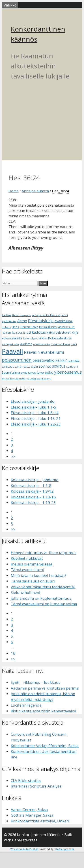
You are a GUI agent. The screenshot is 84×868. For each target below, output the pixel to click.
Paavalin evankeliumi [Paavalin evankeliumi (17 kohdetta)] (44, 352)
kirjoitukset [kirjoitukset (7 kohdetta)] (30, 338)
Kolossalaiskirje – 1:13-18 (33, 497)
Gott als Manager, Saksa (32, 815)
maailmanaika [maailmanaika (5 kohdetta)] (41, 344)
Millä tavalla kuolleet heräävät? (39, 575)
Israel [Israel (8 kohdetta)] (27, 332)
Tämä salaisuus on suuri (33, 581)
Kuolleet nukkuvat (27, 558)
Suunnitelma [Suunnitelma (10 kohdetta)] (11, 372)
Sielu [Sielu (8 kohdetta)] (34, 366)
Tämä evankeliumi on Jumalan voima (44, 604)
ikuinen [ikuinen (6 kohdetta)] (6, 333)
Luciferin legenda (26, 705)
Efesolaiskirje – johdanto (33, 401)
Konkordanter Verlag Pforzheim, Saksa (45, 746)
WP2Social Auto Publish (24, 849)
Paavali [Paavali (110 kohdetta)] (12, 351)
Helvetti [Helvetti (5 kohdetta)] (6, 327)
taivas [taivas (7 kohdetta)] (32, 373)
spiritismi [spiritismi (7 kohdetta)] (72, 367)
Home (14, 191)
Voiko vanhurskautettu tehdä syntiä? (43, 587)
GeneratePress (25, 840)
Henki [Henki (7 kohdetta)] (16, 327)
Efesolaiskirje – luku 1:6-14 (35, 413)
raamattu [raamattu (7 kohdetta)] (74, 361)
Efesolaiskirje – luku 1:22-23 (36, 424)
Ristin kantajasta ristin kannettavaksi (43, 711)
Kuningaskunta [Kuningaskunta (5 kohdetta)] (10, 344)
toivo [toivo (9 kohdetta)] (40, 372)
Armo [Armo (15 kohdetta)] (22, 321)
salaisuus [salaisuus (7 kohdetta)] (8, 367)
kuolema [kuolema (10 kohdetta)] (26, 344)
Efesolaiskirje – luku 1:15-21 (36, 418)
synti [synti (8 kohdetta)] (24, 373)
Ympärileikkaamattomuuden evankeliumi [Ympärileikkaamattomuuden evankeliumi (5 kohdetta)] (26, 379)
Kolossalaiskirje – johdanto (35, 480)
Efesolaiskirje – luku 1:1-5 (33, 407)
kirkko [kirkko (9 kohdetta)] (43, 338)
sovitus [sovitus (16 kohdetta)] (59, 366)
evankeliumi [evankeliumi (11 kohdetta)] (64, 321)
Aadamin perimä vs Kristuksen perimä (45, 688)
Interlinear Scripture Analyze (36, 786)
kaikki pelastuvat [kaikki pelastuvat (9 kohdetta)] (59, 332)
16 (13, 653)
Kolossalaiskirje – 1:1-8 (31, 486)
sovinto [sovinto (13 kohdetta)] (45, 366)
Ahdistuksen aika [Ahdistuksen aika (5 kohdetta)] (21, 315)
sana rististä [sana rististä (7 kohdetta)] (23, 367)
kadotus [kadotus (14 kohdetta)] (39, 332)
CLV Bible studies (26, 780)
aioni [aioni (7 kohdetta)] (65, 315)
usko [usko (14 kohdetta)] (49, 372)
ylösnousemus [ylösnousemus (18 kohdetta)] (68, 372)
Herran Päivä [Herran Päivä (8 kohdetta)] (29, 327)
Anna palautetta (35, 191)
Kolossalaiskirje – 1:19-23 (33, 503)
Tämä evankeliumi (27, 570)
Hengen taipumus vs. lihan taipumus (44, 553)
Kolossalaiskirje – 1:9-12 (32, 491)
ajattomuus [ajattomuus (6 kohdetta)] (9, 321)
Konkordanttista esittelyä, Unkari (40, 821)
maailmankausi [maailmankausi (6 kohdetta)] (60, 344)
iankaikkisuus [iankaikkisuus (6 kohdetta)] (66, 327)
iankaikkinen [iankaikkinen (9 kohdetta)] (48, 327)
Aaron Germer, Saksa (29, 810)
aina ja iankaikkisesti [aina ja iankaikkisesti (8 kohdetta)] (46, 315)
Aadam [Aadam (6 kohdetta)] (6, 315)
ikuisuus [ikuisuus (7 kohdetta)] (17, 333)
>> (13, 456)
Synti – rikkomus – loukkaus (36, 682)
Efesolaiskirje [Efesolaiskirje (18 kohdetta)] (41, 321)
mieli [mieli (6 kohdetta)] (74, 344)
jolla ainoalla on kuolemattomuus (41, 598)
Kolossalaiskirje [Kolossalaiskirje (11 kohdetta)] (60, 338)
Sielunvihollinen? (26, 592)
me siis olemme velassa (32, 564)
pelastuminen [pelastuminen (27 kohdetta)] (17, 360)
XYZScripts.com (65, 849)
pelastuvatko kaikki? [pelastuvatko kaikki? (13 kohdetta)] (50, 360)
